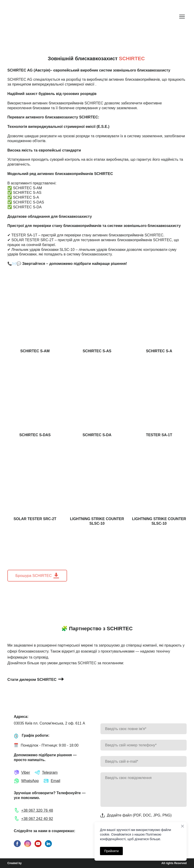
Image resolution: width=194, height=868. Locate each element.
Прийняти (111, 851)
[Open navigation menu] (182, 17)
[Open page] (35, 310)
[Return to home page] (26, 17)
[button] (37, 576)
